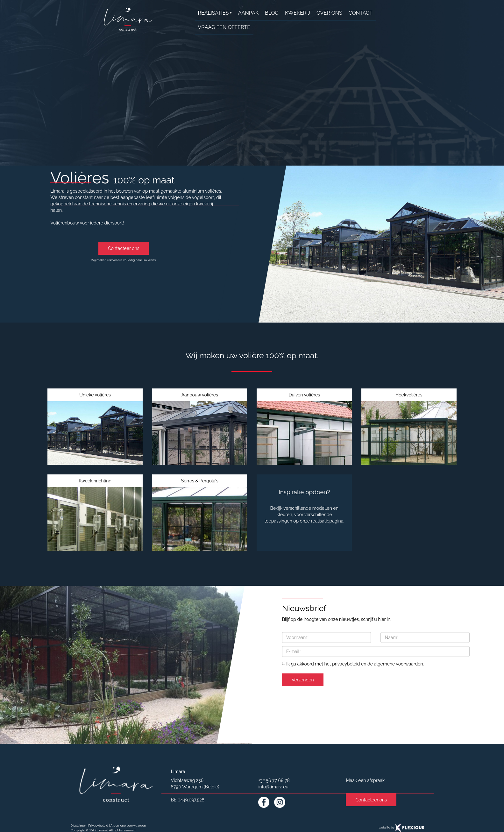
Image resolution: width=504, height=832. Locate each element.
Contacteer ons (124, 248)
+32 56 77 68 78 (274, 780)
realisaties (215, 13)
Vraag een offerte (224, 27)
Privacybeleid (98, 825)
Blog (272, 13)
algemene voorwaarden (398, 664)
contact (361, 13)
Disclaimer (78, 825)
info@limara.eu (273, 787)
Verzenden (303, 680)
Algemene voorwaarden (128, 825)
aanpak (248, 13)
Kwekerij (298, 13)
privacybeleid (346, 664)
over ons (329, 13)
